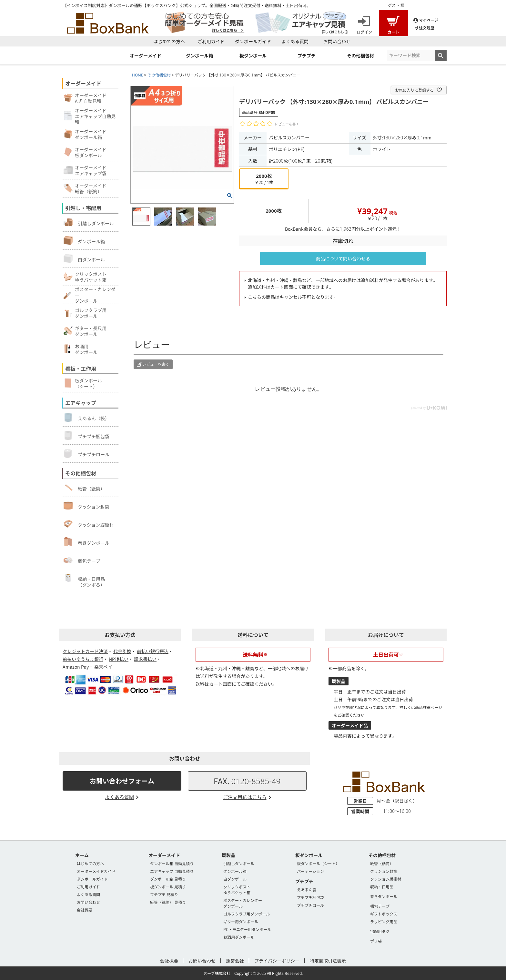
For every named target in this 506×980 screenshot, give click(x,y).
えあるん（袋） (86, 417)
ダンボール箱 (84, 240)
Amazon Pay (76, 667)
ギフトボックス (384, 914)
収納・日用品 (382, 887)
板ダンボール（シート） (318, 863)
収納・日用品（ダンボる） (84, 580)
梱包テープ (82, 560)
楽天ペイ (103, 667)
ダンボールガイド (253, 41)
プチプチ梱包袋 (86, 435)
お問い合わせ (337, 41)
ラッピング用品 (384, 921)
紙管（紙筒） (84, 488)
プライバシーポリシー (277, 961)
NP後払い (119, 659)
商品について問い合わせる (343, 258)
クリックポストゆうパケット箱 (237, 889)
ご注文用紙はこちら (245, 797)
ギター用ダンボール (241, 921)
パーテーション (310, 871)
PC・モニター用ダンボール (247, 929)
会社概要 (85, 910)
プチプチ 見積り (164, 894)
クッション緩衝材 (89, 524)
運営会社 (235, 961)
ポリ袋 (376, 941)
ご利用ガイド (211, 41)
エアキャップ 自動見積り (172, 871)
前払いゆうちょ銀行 (83, 659)
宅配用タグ (380, 931)
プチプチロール (86, 453)
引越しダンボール (89, 222)
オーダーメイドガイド (96, 871)
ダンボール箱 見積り (168, 879)
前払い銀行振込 (153, 651)
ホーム (82, 855)
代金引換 (122, 651)
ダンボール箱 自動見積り (172, 863)
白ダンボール (84, 258)
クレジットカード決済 (85, 651)
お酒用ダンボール (239, 937)
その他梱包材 (159, 75)
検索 (441, 56)
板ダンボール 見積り (168, 887)
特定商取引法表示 (328, 961)
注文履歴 (424, 27)
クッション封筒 (86, 506)
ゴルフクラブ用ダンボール (247, 914)
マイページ (426, 20)
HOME (138, 75)
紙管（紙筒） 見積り (168, 902)
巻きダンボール (86, 542)
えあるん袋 (307, 889)
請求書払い (145, 659)
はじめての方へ (169, 41)
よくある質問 (295, 41)
